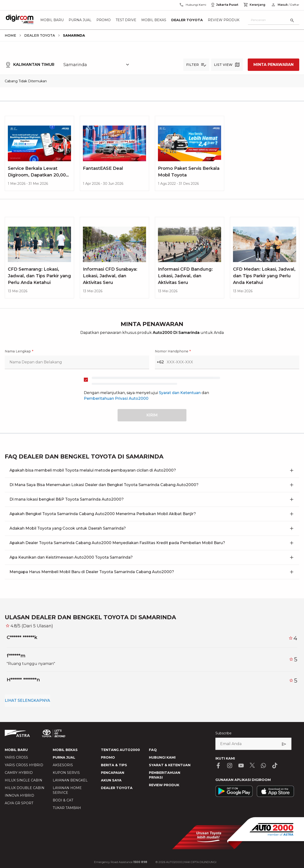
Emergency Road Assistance (121, 862)
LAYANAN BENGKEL (70, 780)
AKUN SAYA (111, 780)
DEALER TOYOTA (117, 788)
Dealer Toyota (187, 20)
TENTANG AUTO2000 (120, 750)
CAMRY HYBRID (19, 773)
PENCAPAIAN (113, 773)
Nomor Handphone (173, 351)
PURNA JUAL (64, 757)
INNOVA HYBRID (19, 795)
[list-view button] (227, 65)
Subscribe (223, 733)
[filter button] (196, 65)
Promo (104, 20)
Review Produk (224, 20)
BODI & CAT (63, 800)
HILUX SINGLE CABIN (24, 780)
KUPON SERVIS (66, 773)
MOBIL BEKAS (65, 750)
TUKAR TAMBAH (67, 808)
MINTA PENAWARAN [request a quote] (273, 65)
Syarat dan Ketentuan (180, 393)
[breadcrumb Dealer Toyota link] (39, 35)
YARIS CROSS (16, 757)
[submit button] (152, 415)
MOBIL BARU (16, 750)
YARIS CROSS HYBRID (24, 765)
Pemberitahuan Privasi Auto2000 (116, 398)
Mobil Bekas (154, 20)
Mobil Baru (52, 20)
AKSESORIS (63, 765)
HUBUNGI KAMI (162, 757)
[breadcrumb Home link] (10, 35)
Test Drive (126, 20)
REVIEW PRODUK (164, 785)
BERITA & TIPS (114, 765)
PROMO (108, 757)
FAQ (153, 750)
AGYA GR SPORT (19, 803)
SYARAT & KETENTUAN (170, 765)
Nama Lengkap (19, 351)
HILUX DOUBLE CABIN (25, 788)
